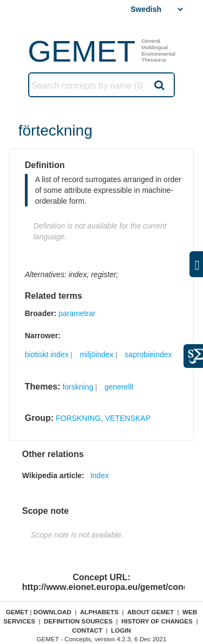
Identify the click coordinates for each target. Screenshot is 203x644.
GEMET (81, 51)
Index (100, 475)
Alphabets (99, 612)
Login (121, 630)
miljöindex (96, 354)
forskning (78, 387)
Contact (87, 630)
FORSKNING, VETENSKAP (103, 418)
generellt (119, 387)
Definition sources (78, 621)
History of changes (157, 621)
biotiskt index (47, 354)
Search (159, 85)
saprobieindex (148, 354)
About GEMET (150, 612)
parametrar (77, 313)
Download (53, 612)
